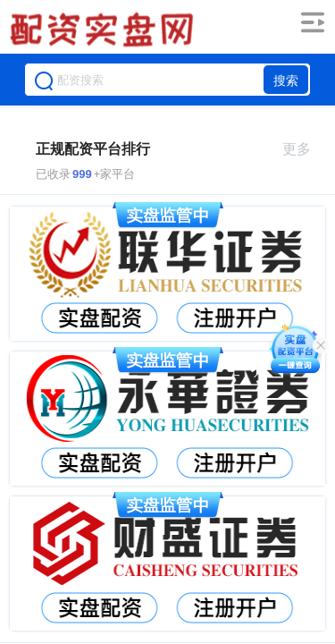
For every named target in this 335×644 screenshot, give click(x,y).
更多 (304, 149)
